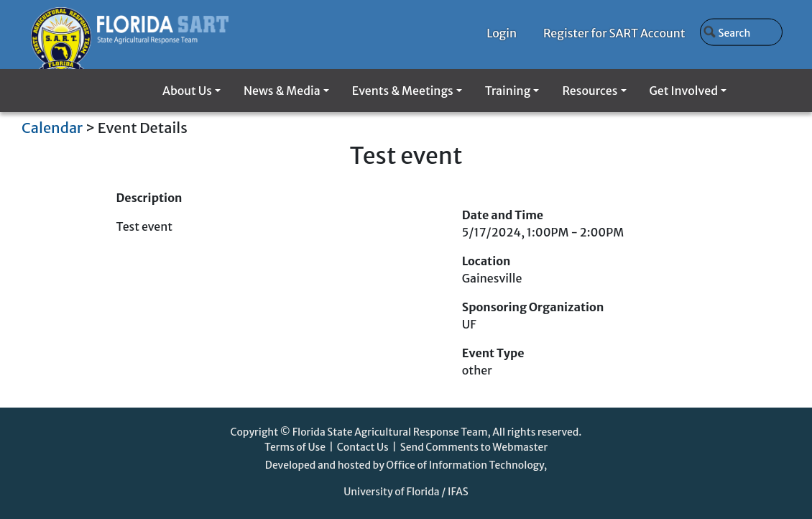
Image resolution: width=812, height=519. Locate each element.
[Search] (741, 32)
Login (502, 33)
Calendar (52, 128)
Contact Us (363, 447)
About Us (187, 91)
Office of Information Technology (465, 465)
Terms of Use (295, 447)
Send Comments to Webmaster (474, 447)
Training (508, 91)
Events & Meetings (403, 91)
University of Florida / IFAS (406, 492)
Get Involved (684, 91)
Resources (590, 91)
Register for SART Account (614, 33)
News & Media (282, 91)
